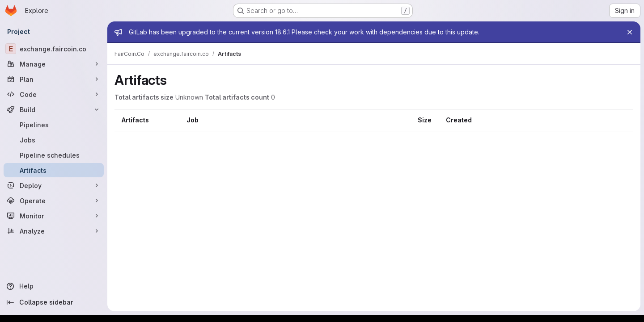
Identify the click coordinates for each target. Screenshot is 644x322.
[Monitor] (54, 216)
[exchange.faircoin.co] (54, 49)
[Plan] (54, 79)
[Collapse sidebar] (54, 302)
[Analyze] (54, 231)
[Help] (54, 286)
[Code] (54, 94)
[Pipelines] (54, 125)
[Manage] (54, 64)
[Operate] (54, 201)
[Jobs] (54, 140)
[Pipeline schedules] (54, 155)
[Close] (630, 32)
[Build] (54, 109)
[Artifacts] (54, 170)
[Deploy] (54, 185)
